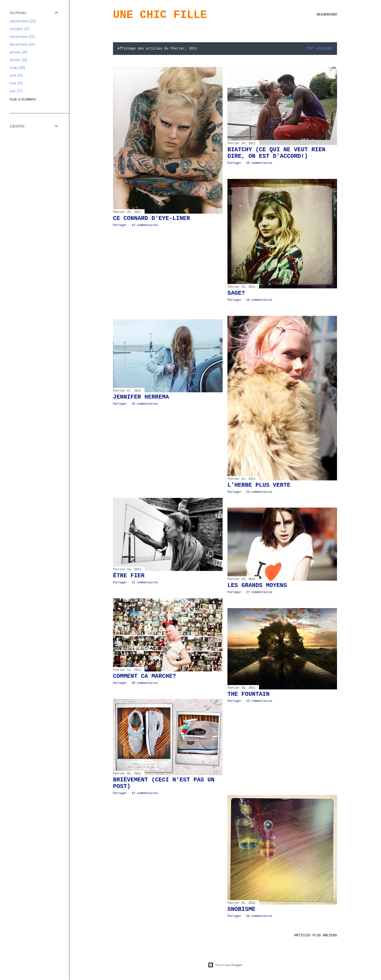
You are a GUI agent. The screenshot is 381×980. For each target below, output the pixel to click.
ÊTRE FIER (129, 576)
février (18, 60)
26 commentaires (259, 163)
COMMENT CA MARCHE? (144, 676)
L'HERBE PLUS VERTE (259, 485)
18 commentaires (259, 300)
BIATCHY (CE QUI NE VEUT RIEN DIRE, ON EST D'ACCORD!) (276, 153)
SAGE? (236, 293)
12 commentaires (145, 583)
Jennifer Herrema (141, 397)
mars (17, 68)
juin (16, 91)
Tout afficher (319, 49)
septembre (23, 21)
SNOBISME (241, 909)
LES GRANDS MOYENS (257, 585)
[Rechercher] (327, 15)
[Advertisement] (168, 273)
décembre (22, 44)
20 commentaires (145, 404)
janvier (19, 52)
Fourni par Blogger (225, 965)
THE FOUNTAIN (248, 694)
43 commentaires (145, 225)
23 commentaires (259, 492)
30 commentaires (145, 683)
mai (16, 83)
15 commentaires (145, 793)
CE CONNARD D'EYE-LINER (152, 218)
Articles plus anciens (316, 935)
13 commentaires (259, 701)
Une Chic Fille (160, 15)
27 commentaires (259, 592)
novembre (22, 37)
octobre (20, 29)
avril (16, 75)
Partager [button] (120, 225)
